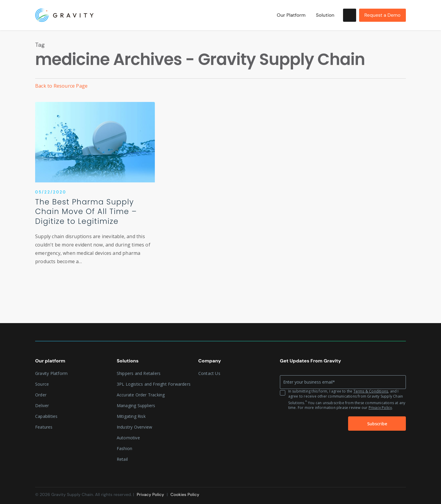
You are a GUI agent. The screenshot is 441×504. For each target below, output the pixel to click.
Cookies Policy (185, 494)
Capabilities (46, 416)
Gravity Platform (51, 373)
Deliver (42, 405)
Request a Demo (382, 15)
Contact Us (209, 373)
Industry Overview (134, 427)
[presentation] (309, 424)
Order (41, 395)
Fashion (124, 448)
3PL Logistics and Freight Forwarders (154, 384)
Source (42, 384)
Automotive (128, 438)
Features (44, 427)
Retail (122, 459)
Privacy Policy (380, 408)
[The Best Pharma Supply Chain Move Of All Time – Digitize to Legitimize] (95, 190)
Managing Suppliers (136, 405)
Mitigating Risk (131, 416)
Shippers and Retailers (139, 373)
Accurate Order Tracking (141, 395)
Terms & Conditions (371, 391)
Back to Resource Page (61, 86)
